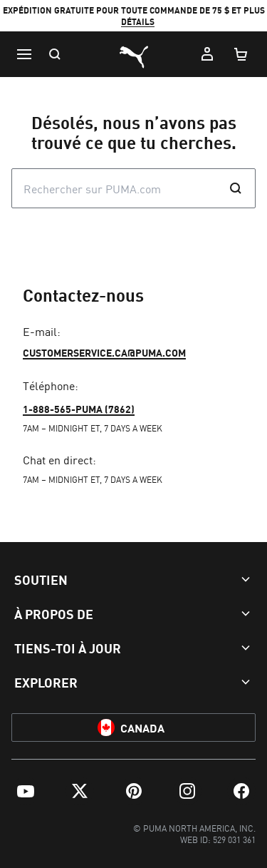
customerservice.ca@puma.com (104, 352)
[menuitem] (26, 791)
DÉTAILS (138, 22)
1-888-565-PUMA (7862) (79, 409)
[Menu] (24, 54)
